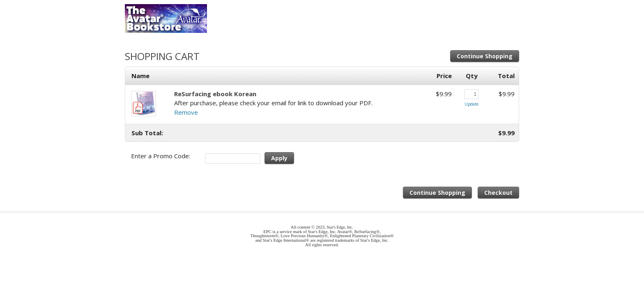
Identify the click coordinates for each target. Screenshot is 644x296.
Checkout (498, 193)
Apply (279, 158)
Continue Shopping (485, 56)
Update (471, 104)
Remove (186, 112)
